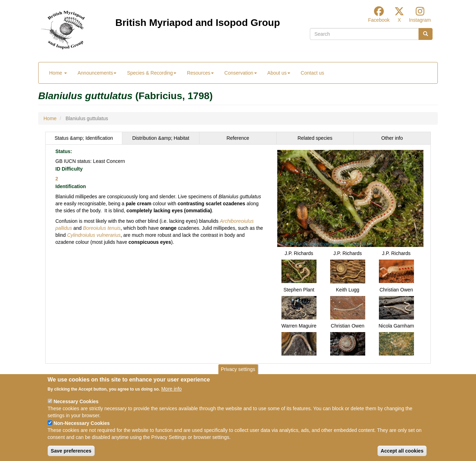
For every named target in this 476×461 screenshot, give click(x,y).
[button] (350, 198)
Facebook (379, 20)
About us (279, 73)
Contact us (312, 73)
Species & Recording (152, 73)
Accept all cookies (402, 451)
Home (58, 73)
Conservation (241, 73)
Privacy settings (238, 369)
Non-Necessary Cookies (82, 423)
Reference (238, 138)
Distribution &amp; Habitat (161, 138)
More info (171, 389)
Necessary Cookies (76, 401)
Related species (315, 138)
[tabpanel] (238, 254)
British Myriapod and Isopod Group (198, 23)
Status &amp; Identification (84, 138)
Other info (392, 138)
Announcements (97, 73)
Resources (200, 73)
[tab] (84, 138)
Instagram (420, 20)
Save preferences (71, 451)
